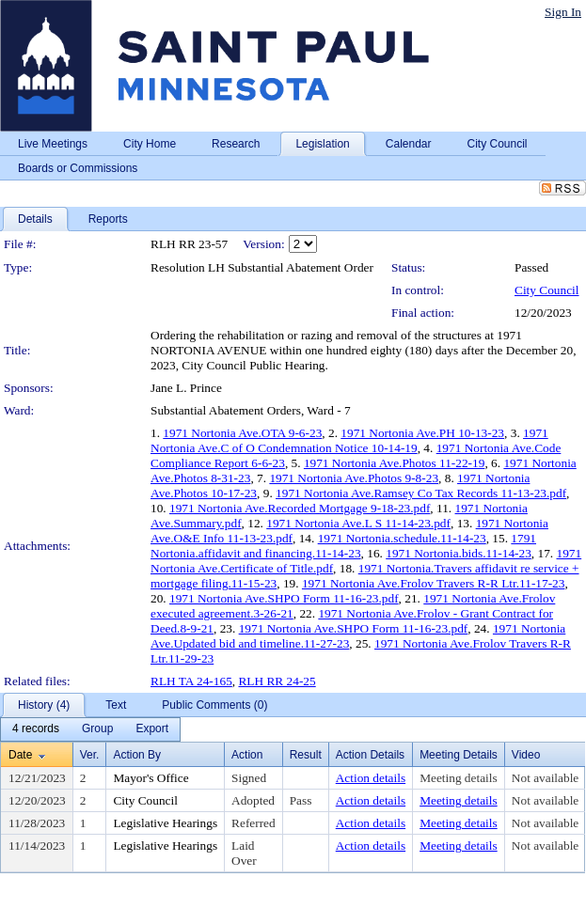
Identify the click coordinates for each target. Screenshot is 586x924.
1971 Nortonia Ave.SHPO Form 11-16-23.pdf (284, 598)
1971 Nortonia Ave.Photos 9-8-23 (354, 478)
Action (247, 755)
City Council (547, 290)
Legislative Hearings (165, 823)
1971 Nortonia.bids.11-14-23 (459, 553)
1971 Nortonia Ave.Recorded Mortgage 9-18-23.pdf (300, 508)
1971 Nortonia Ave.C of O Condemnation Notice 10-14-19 (349, 440)
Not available (545, 778)
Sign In (563, 12)
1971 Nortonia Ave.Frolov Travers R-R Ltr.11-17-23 (434, 583)
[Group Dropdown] (97, 729)
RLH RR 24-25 (277, 681)
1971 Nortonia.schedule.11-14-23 (402, 538)
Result (306, 755)
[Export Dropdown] (152, 729)
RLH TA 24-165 (191, 681)
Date (20, 755)
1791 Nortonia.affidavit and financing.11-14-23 (343, 546)
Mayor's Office (150, 778)
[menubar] (90, 729)
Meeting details (459, 778)
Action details (371, 778)
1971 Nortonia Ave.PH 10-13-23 (422, 433)
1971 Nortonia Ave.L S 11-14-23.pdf (358, 523)
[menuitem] (36, 729)
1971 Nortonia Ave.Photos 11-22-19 (395, 463)
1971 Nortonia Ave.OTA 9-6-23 (242, 433)
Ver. (90, 755)
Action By (137, 755)
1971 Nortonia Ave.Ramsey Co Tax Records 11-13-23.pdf (421, 493)
